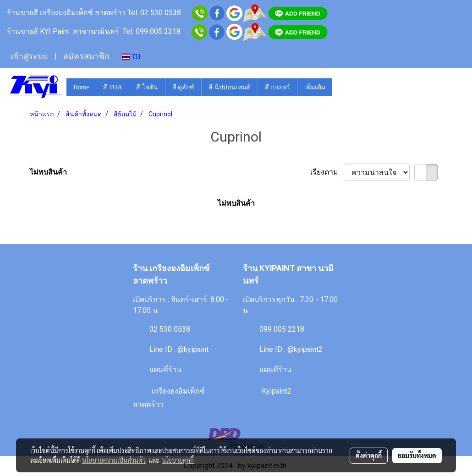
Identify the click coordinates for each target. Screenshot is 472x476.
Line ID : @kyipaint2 (291, 349)
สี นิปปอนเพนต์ (230, 87)
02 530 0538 (170, 329)
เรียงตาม (327, 172)
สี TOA (113, 87)
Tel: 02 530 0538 (155, 13)
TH (131, 57)
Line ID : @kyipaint (179, 349)
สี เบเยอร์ (278, 87)
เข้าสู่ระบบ (29, 56)
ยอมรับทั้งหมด (417, 455)
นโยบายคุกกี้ (178, 460)
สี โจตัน (147, 87)
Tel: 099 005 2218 (152, 31)
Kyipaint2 (277, 391)
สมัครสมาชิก (86, 56)
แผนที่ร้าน (165, 369)
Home (81, 87)
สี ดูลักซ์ (184, 87)
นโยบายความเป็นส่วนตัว (114, 460)
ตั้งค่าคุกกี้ (369, 455)
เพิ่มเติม (315, 87)
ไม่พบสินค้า (48, 172)
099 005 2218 (282, 329)
